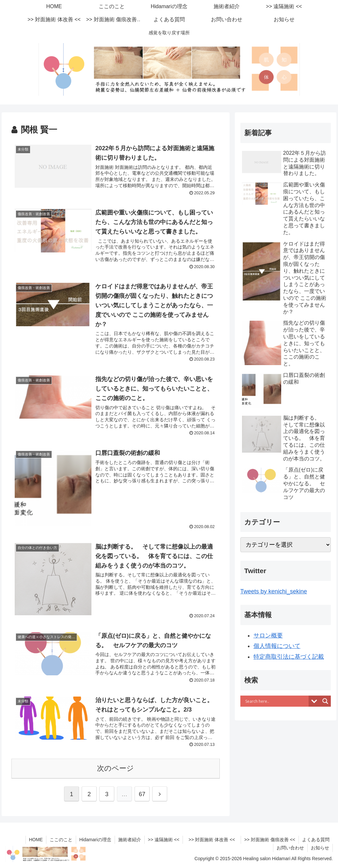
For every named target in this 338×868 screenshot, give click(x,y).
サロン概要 (268, 635)
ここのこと (61, 840)
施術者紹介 (130, 840)
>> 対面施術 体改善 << (214, 840)
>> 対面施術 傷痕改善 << (270, 840)
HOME (36, 840)
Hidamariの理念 (95, 840)
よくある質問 (316, 840)
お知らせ (320, 848)
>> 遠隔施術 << (164, 840)
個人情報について (277, 646)
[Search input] (276, 701)
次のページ (115, 768)
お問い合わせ (290, 848)
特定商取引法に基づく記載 (289, 657)
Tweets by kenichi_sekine (274, 591)
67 (142, 794)
